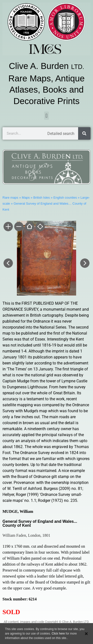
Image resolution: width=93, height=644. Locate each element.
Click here (58, 634)
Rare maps (10, 198)
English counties (65, 198)
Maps (26, 198)
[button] (46, 116)
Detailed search (61, 134)
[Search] (84, 133)
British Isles (41, 198)
